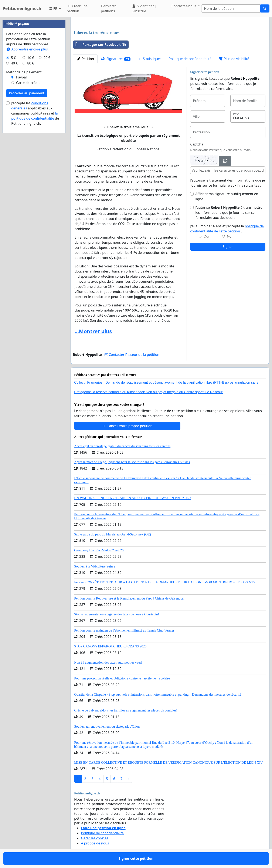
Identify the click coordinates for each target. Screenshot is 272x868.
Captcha (197, 144)
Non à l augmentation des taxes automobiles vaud (108, 662)
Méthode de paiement (24, 72)
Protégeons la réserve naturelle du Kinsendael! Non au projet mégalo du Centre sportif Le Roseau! (148, 392)
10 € (31, 58)
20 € (47, 58)
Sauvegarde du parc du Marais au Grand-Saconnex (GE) (113, 534)
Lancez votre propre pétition (127, 426)
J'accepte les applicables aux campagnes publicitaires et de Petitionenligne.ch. (35, 113)
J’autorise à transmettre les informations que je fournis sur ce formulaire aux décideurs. (229, 212)
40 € (14, 63)
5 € (13, 58)
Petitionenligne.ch (22, 8)
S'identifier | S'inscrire (144, 8)
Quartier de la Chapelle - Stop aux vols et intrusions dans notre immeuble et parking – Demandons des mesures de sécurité (158, 694)
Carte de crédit (28, 83)
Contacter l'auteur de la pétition (132, 355)
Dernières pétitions (109, 8)
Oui (206, 236)
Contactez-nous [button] (184, 6)
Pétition (85, 59)
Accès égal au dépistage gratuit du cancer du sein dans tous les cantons (122, 446)
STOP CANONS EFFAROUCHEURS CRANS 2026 (110, 646)
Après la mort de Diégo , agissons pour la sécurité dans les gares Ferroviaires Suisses (132, 462)
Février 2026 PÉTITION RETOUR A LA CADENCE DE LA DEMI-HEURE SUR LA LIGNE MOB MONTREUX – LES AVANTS (165, 582)
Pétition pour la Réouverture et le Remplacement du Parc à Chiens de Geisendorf (129, 598)
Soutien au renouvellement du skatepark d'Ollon (107, 726)
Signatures (116, 59)
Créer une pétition (77, 8)
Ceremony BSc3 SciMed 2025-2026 (99, 550)
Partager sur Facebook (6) (99, 45)
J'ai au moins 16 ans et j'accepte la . (227, 229)
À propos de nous (95, 843)
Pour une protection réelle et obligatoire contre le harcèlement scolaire (122, 678)
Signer (228, 247)
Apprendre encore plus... (28, 49)
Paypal (21, 77)
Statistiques (150, 59)
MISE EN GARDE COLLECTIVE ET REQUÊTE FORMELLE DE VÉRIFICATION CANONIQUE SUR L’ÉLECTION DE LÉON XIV (169, 762)
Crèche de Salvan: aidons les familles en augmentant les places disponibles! (126, 710)
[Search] (231, 8)
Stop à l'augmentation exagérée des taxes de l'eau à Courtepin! (117, 614)
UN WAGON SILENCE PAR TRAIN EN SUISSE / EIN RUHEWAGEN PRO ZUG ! (133, 498)
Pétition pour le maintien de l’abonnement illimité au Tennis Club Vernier (124, 630)
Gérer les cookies (95, 838)
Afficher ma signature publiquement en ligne (227, 196)
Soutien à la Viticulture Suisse (95, 566)
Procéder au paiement (27, 93)
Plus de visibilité (234, 59)
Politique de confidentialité (190, 59)
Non (230, 236)
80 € (31, 63)
